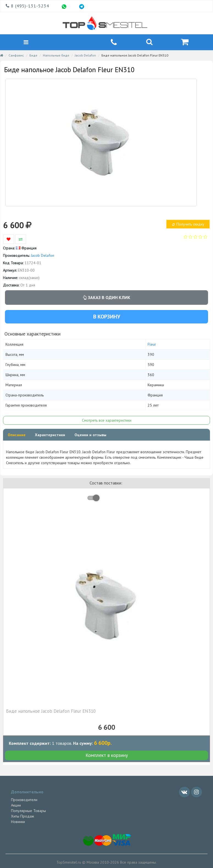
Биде (33, 56)
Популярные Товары (28, 811)
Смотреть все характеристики (107, 421)
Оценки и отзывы (90, 436)
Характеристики (50, 436)
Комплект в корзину (107, 756)
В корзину (107, 317)
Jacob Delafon (85, 56)
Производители (24, 801)
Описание (17, 436)
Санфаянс (16, 56)
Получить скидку (188, 225)
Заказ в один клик (107, 298)
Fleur (152, 345)
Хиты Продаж (23, 817)
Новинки (18, 822)
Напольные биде (56, 56)
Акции (16, 806)
